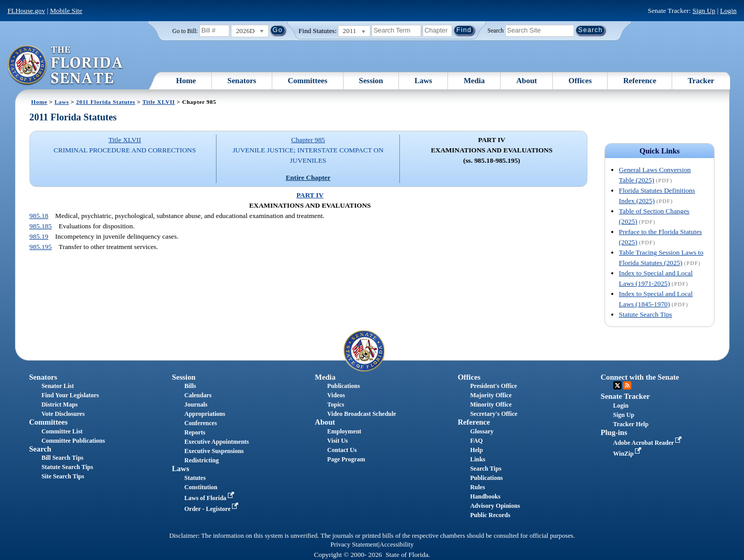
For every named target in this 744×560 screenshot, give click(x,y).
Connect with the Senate (640, 377)
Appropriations (205, 414)
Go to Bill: (185, 31)
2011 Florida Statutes (105, 102)
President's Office (494, 386)
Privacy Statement (354, 545)
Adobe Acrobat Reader (649, 443)
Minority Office (491, 405)
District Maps (59, 405)
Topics (336, 405)
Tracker (701, 81)
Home (186, 81)
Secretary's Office (494, 414)
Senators (242, 81)
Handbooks (485, 496)
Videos (336, 395)
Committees (308, 81)
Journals (196, 405)
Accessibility (397, 545)
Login (729, 11)
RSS (627, 385)
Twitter (617, 385)
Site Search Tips (63, 476)
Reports (195, 432)
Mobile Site (66, 11)
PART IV (310, 195)
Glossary (482, 431)
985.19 (39, 236)
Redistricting (202, 460)
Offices (580, 81)
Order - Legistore (213, 509)
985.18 (39, 216)
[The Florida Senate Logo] (66, 66)
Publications (343, 386)
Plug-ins (614, 432)
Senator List (58, 386)
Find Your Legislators (70, 395)
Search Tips (486, 469)
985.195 (41, 247)
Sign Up (704, 11)
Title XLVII (158, 102)
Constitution (201, 487)
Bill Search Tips (62, 458)
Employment (344, 431)
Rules (478, 487)
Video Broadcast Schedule (361, 414)
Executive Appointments (217, 442)
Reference (640, 81)
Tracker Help (631, 424)
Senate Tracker (625, 396)
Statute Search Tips (646, 314)
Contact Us (342, 450)
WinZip (629, 454)
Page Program (346, 459)
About (526, 81)
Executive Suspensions (214, 451)
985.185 (41, 226)
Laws (423, 81)
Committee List (62, 431)
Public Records (490, 515)
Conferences (201, 423)
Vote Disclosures (63, 414)
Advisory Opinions (495, 506)
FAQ (476, 441)
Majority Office (491, 395)
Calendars (198, 395)
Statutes (195, 478)
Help (477, 450)
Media (474, 81)
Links (478, 459)
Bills (190, 386)
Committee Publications (73, 441)
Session (371, 81)
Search (496, 30)
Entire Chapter (308, 177)
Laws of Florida (210, 498)
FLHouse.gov (26, 11)
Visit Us (337, 441)
